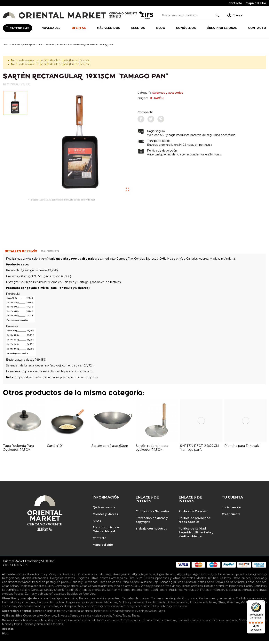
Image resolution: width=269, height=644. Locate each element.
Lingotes (83, 581)
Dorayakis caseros (62, 581)
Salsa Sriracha (235, 585)
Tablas (154, 609)
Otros (222, 605)
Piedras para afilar (71, 609)
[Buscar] (190, 15)
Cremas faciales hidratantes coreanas (94, 623)
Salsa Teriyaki (216, 585)
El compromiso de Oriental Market (106, 532)
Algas (136, 577)
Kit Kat (213, 581)
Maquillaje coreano (54, 623)
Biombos (38, 614)
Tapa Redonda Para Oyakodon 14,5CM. (18, 450)
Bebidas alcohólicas (33, 589)
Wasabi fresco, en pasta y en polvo (45, 585)
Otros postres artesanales (109, 581)
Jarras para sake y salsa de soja (91, 618)
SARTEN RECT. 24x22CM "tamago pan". (199, 450)
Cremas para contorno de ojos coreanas (149, 623)
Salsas (134, 585)
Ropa (161, 614)
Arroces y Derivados (76, 577)
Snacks (59, 593)
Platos (117, 618)
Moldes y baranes (131, 605)
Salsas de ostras (195, 585)
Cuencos (50, 618)
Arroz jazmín (122, 577)
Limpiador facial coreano (195, 623)
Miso (126, 585)
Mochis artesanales (35, 581)
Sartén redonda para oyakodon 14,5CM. (152, 450)
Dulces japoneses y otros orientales (170, 581)
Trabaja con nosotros (151, 531)
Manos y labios (12, 627)
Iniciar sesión (231, 510)
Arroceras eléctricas (203, 605)
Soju (136, 589)
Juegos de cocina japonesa (84, 605)
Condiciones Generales (152, 514)
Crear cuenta (231, 517)
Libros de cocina (110, 585)
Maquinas (111, 605)
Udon (154, 593)
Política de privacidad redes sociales (194, 523)
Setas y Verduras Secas (36, 593)
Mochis (201, 581)
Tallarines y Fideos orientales (85, 593)
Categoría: (160, 93)
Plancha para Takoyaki (242, 448)
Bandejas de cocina (63, 601)
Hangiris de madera (50, 605)
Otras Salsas (10, 589)
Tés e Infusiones (171, 593)
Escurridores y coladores (19, 605)
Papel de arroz (101, 577)
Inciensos (100, 614)
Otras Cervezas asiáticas (96, 589)
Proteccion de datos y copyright (152, 523)
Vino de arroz (123, 589)
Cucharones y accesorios (217, 601)
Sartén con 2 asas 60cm (110, 448)
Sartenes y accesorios (168, 93)
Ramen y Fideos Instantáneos (128, 593)
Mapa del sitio (256, 3)
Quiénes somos (104, 510)
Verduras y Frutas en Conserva (206, 593)
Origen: (151, 98)
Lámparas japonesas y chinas (128, 614)
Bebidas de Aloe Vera (81, 596)
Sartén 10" (55, 448)
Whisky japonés (151, 589)
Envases (63, 618)
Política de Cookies (193, 514)
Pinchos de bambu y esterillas (38, 609)
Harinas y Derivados (84, 585)
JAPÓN (157, 98)
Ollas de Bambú (156, 605)
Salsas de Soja (149, 585)
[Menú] (263, 603)
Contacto (235, 3)
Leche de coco (256, 585)
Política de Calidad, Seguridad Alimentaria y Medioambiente (196, 535)
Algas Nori (148, 577)
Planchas (233, 605)
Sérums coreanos (225, 623)
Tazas (135, 618)
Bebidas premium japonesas (223, 589)
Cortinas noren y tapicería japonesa (69, 614)
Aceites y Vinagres (48, 577)
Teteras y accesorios (174, 609)
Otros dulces (241, 581)
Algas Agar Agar (188, 577)
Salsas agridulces (171, 585)
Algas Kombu (166, 577)
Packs (248, 589)
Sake (50, 589)
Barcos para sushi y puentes (99, 601)
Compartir (145, 112)
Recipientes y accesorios (101, 609)
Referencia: (11, 84)
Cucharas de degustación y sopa (174, 601)
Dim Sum (136, 581)
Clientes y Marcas (105, 517)
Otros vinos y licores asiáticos (183, 589)
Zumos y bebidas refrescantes (45, 596)
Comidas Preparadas (232, 577)
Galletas (225, 581)
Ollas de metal (178, 605)
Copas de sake (33, 618)
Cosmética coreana (27, 623)
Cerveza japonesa (67, 589)
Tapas (126, 618)
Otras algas (209, 577)
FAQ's (97, 523)
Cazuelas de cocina (135, 601)
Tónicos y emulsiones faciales (43, 627)
